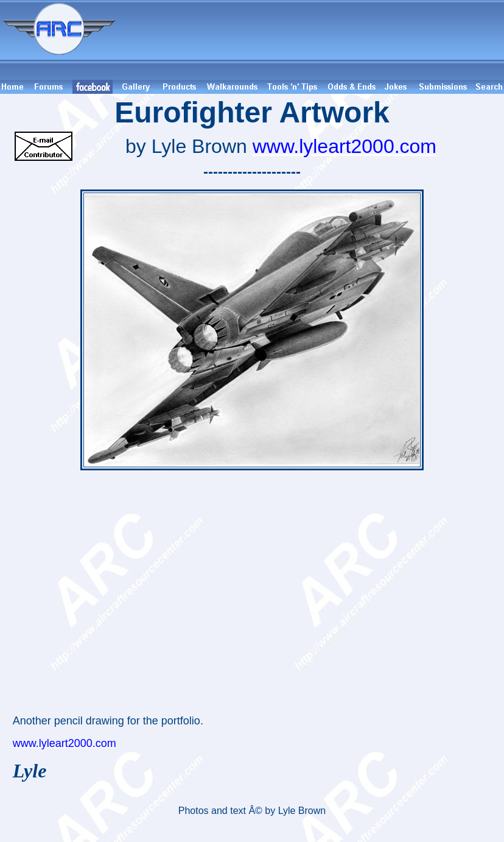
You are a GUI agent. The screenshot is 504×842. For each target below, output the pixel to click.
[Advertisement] (312, 40)
